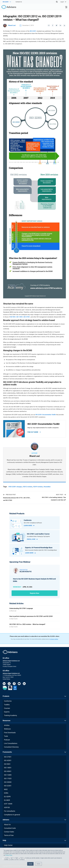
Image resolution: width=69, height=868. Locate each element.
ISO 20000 (8, 782)
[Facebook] (14, 684)
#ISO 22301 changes (15, 487)
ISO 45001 (8, 771)
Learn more (29, 526)
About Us (7, 825)
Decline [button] (38, 864)
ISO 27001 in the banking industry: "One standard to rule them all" (54, 499)
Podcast (7, 740)
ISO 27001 (27, 317)
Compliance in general (12, 815)
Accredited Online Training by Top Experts (38, 536)
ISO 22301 (33, 31)
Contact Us (19, 2)
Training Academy (10, 715)
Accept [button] (30, 864)
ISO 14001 (20, 317)
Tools (6, 736)
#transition (47, 487)
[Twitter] (9, 684)
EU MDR (7, 800)
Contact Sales (9, 832)
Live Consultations (11, 743)
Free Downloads (10, 733)
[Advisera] (7, 7)
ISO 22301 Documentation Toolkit (46, 415)
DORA (6, 793)
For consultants (10, 811)
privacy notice (54, 639)
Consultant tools (10, 828)
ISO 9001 (13, 317)
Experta (7, 712)
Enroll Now (32, 539)
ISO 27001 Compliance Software (33, 523)
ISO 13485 (8, 775)
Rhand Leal (9, 25)
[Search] (57, 2)
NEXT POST (61, 495)
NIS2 (6, 789)
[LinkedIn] (4, 684)
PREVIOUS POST (9, 495)
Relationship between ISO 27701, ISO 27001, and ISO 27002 (17, 499)
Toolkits (7, 705)
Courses (7, 708)
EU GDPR (7, 797)
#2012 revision (28, 487)
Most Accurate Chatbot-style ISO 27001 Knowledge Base (41, 550)
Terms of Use (9, 835)
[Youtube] (19, 684)
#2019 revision (38, 487)
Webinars (7, 729)
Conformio (8, 701)
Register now (35, 593)
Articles (7, 725)
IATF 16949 (8, 804)
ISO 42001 (8, 761)
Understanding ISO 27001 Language (21, 608)
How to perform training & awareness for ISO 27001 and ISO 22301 (31, 616)
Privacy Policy (9, 855)
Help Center (8, 845)
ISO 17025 (8, 779)
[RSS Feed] (24, 684)
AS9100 (7, 807)
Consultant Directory (11, 747)
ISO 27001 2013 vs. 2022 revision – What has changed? (27, 624)
